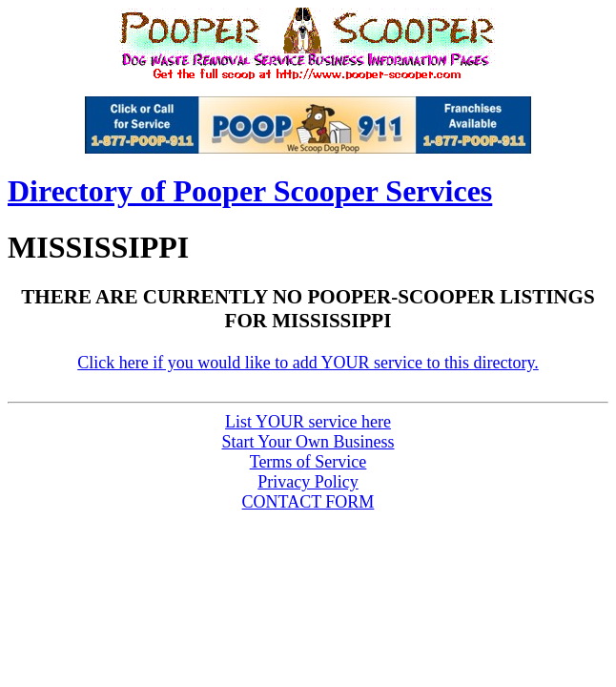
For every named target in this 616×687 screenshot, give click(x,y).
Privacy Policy (308, 482)
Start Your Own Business (308, 442)
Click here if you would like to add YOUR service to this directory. (308, 363)
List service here (308, 422)
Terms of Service (308, 462)
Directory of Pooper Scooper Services (250, 191)
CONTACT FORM (308, 502)
